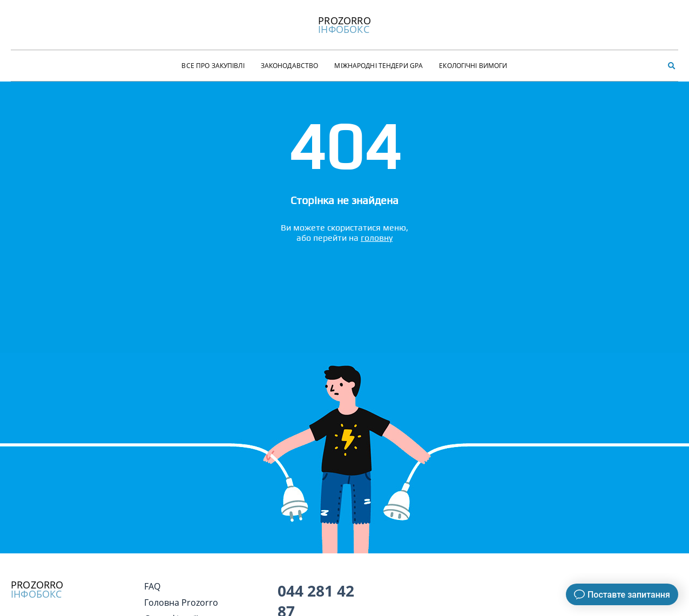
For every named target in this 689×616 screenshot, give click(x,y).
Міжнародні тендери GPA (379, 66)
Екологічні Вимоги (473, 66)
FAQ (152, 586)
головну (377, 238)
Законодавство (290, 66)
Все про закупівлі (213, 66)
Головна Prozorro (181, 603)
